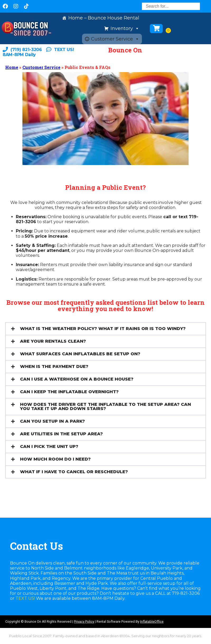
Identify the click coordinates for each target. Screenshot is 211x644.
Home (12, 67)
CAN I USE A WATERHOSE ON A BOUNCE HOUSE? (77, 379)
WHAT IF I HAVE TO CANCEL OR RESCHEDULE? (74, 472)
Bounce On (125, 50)
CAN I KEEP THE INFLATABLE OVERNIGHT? (69, 392)
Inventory (125, 28)
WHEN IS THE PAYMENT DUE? (54, 366)
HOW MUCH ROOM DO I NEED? (55, 459)
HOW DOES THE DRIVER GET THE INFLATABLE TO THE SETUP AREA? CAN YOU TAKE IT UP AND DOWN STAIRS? (105, 406)
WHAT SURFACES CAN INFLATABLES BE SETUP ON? (80, 354)
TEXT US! (25, 598)
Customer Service (115, 39)
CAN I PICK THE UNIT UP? (49, 446)
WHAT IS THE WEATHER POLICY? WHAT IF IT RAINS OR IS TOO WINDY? (103, 329)
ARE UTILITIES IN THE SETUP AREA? (61, 434)
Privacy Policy (84, 621)
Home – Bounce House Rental (104, 18)
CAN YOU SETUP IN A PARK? (52, 421)
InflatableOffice (152, 621)
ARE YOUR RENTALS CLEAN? (53, 341)
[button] (106, 329)
